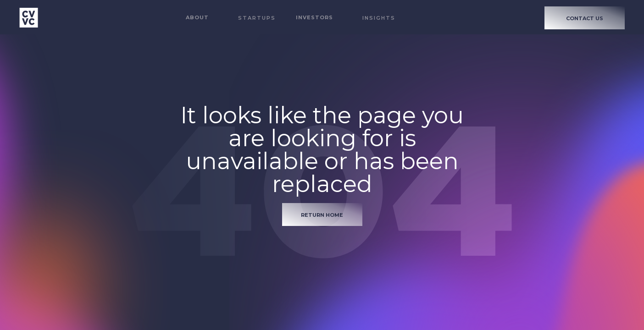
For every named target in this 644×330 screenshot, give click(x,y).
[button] (197, 18)
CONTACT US (585, 18)
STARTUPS (257, 18)
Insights (379, 18)
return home (322, 215)
